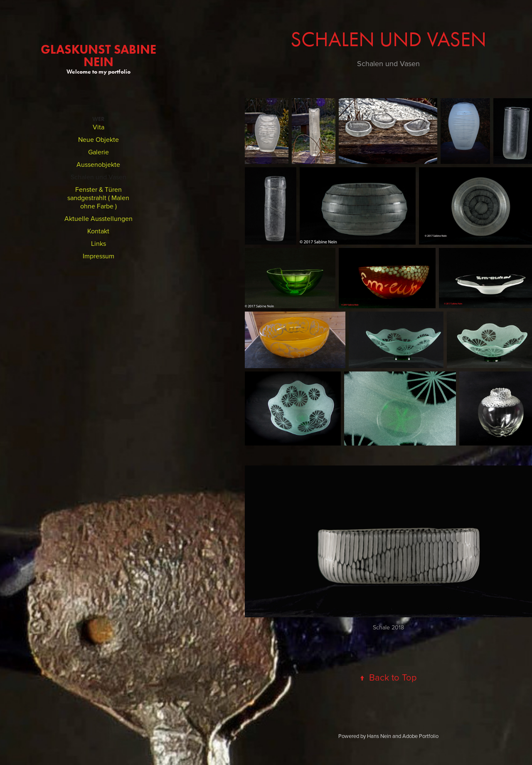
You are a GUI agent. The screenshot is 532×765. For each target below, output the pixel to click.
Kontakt (98, 231)
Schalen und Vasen (99, 177)
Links (99, 243)
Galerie (99, 152)
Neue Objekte (99, 139)
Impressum (99, 256)
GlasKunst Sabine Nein (100, 56)
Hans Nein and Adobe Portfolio (403, 736)
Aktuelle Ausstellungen (99, 218)
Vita (99, 127)
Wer (99, 119)
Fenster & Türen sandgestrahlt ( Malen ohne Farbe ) (98, 198)
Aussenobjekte (98, 164)
